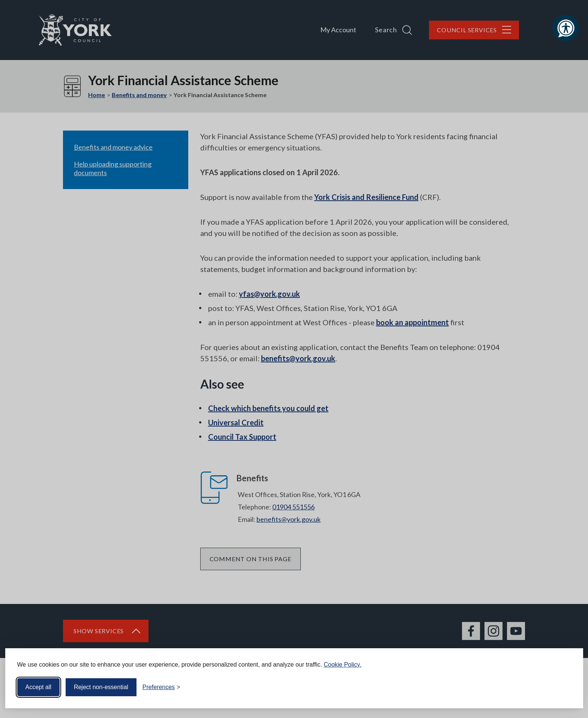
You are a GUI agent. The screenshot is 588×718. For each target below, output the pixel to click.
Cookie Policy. (342, 665)
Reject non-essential (101, 687)
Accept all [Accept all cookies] (38, 687)
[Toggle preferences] (161, 687)
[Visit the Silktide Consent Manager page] (567, 687)
